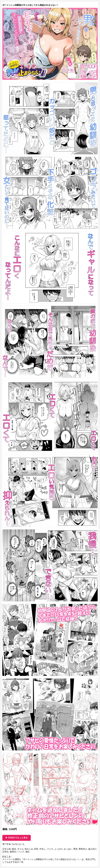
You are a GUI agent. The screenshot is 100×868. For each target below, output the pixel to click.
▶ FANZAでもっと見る (17, 838)
